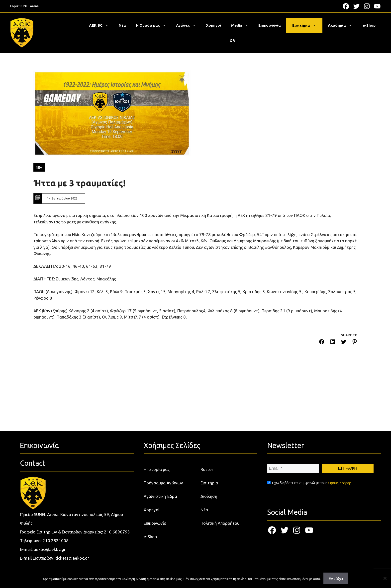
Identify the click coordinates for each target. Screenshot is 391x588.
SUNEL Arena (29, 6)
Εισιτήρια (307, 25)
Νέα (122, 25)
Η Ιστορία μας (157, 469)
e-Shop (369, 25)
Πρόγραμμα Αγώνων (163, 483)
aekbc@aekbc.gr (50, 549)
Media (242, 25)
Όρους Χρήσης (340, 483)
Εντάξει (336, 578)
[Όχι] (385, 578)
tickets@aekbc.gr (72, 558)
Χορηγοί (214, 25)
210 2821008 (56, 541)
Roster (207, 469)
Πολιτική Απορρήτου (220, 523)
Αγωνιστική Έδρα (160, 496)
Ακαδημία (342, 25)
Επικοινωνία (270, 25)
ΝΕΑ (39, 167)
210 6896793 (117, 532)
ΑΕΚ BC (101, 25)
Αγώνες (189, 25)
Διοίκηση (209, 496)
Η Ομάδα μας (153, 25)
